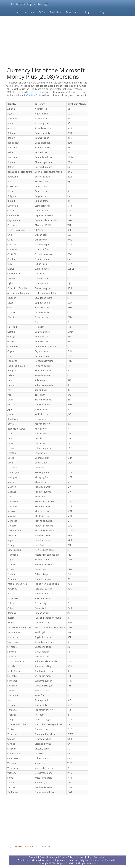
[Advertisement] (68, 36)
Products (56, 12)
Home (17, 12)
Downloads (73, 12)
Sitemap (80, 857)
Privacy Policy (66, 857)
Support (90, 12)
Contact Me (100, 857)
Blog (102, 12)
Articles (29, 12)
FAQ (42, 12)
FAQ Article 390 (32, 95)
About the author (48, 857)
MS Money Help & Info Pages (30, 4)
